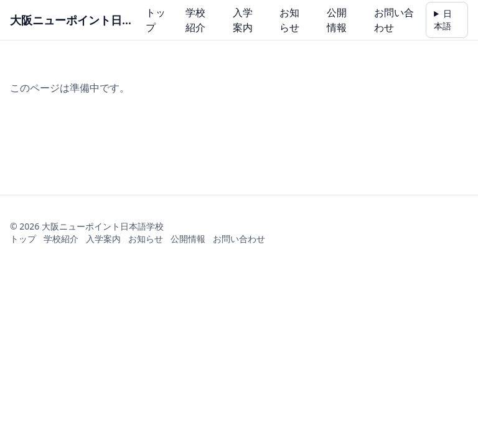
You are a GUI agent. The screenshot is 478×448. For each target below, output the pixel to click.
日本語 (443, 20)
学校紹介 (195, 20)
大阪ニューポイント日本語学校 (74, 20)
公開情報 (337, 20)
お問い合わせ (394, 20)
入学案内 (243, 20)
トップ (156, 20)
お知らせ (289, 20)
